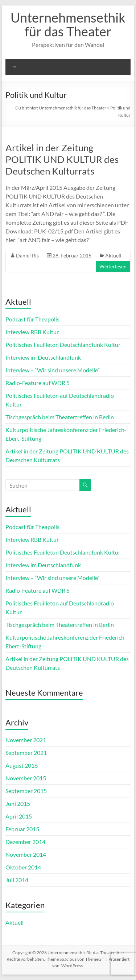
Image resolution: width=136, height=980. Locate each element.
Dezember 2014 (25, 842)
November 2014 (26, 854)
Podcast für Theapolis (32, 319)
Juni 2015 (18, 803)
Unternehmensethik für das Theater (68, 24)
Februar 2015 (22, 829)
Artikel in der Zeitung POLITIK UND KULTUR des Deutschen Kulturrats (62, 159)
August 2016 (22, 765)
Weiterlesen (113, 266)
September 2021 (26, 753)
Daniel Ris (27, 255)
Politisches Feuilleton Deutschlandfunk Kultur (63, 345)
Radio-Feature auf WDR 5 (38, 383)
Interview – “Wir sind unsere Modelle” (53, 370)
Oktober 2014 (23, 867)
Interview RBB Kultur (32, 332)
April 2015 (19, 816)
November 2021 (26, 740)
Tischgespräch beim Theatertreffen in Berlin (60, 417)
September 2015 (26, 791)
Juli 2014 (17, 880)
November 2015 (26, 778)
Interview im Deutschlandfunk (43, 357)
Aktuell (113, 255)
